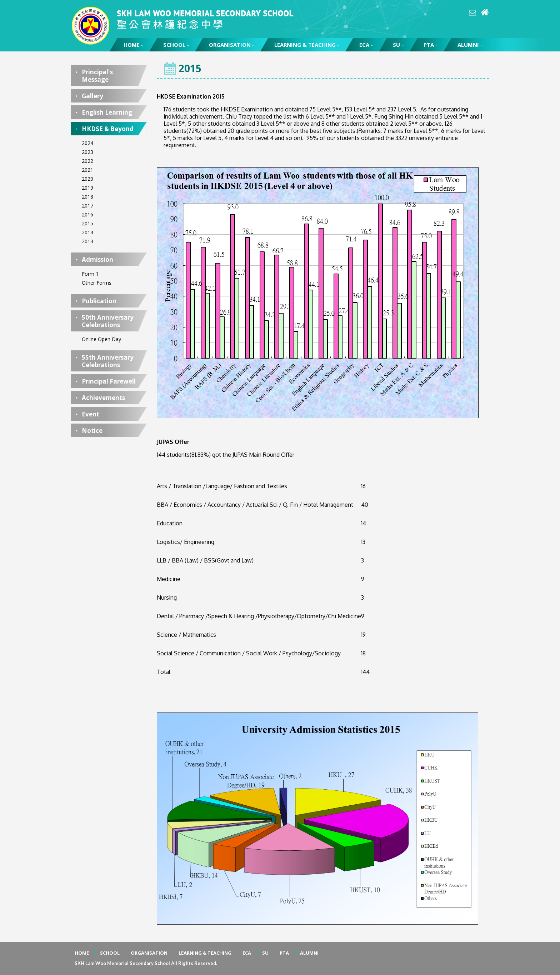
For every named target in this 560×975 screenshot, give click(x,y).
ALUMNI (470, 45)
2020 (87, 179)
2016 (87, 214)
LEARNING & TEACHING (307, 45)
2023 (87, 152)
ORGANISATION (232, 45)
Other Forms (97, 283)
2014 (87, 232)
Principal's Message (97, 76)
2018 (87, 197)
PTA (431, 45)
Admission (97, 259)
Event (91, 414)
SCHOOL (176, 45)
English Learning (107, 112)
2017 (87, 206)
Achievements (103, 398)
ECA (366, 45)
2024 (87, 143)
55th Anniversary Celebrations (108, 361)
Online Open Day (101, 339)
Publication (99, 301)
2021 (87, 170)
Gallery (92, 96)
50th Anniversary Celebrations (108, 321)
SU (398, 45)
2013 (87, 241)
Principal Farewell (109, 381)
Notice (92, 431)
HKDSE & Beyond (108, 129)
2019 (87, 188)
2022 (87, 161)
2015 (87, 223)
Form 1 (90, 274)
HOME (133, 45)
